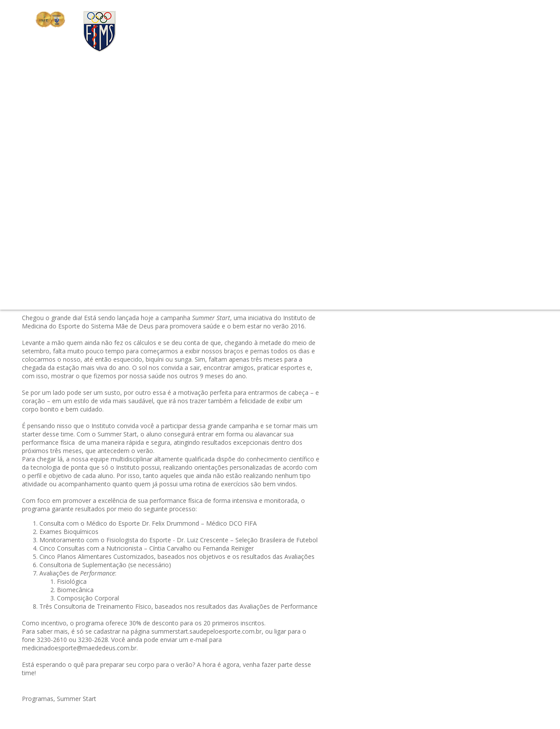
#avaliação (387, 242)
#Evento (384, 127)
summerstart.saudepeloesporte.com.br (206, 631)
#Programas (390, 180)
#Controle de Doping (486, 138)
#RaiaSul (439, 232)
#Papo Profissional (482, 232)
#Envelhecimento (396, 138)
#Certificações (419, 127)
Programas (38, 699)
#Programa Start (428, 201)
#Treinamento (431, 180)
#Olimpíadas (430, 190)
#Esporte (415, 221)
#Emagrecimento (456, 221)
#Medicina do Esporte (481, 242)
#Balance (385, 221)
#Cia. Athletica (426, 242)
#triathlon (386, 148)
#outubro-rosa (464, 127)
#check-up (503, 127)
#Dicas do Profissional (500, 211)
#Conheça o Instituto (466, 148)
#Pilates (448, 169)
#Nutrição (386, 201)
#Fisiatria (452, 211)
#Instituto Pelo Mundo (404, 211)
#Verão (494, 221)
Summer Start (77, 699)
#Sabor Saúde (497, 180)
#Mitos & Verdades (399, 159)
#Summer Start (477, 201)
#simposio (418, 148)
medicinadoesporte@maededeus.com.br (79, 648)
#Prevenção (468, 190)
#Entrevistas (506, 190)
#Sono (464, 180)
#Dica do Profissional (402, 169)
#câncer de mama (398, 232)
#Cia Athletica (482, 169)
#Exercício (439, 138)
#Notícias (385, 253)
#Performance (451, 159)
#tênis (483, 159)
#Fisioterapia (390, 190)
